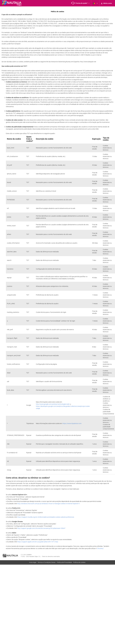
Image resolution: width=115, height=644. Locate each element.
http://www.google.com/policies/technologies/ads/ (53, 404)
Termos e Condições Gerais (47, 562)
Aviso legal (33, 562)
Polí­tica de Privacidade (64, 562)
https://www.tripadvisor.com (72, 423)
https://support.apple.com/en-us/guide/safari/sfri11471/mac (38, 542)
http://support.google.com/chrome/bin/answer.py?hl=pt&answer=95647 (41, 528)
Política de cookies (79, 562)
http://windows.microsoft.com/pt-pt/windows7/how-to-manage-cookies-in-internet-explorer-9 (48, 504)
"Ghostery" (100, 548)
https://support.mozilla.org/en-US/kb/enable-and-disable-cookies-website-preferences (46, 517)
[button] (80, 3)
